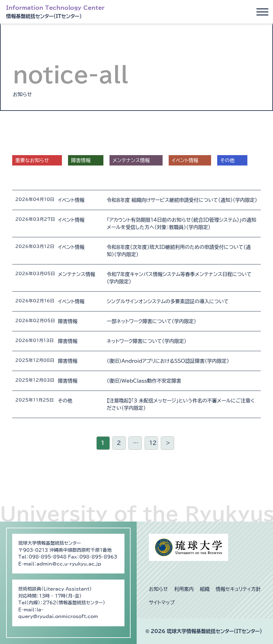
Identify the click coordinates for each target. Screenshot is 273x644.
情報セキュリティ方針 (238, 589)
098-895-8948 (48, 557)
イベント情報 (185, 160)
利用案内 (184, 589)
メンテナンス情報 (131, 160)
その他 (227, 160)
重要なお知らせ (32, 160)
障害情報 (81, 160)
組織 (205, 589)
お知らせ (158, 589)
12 (153, 443)
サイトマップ (162, 602)
